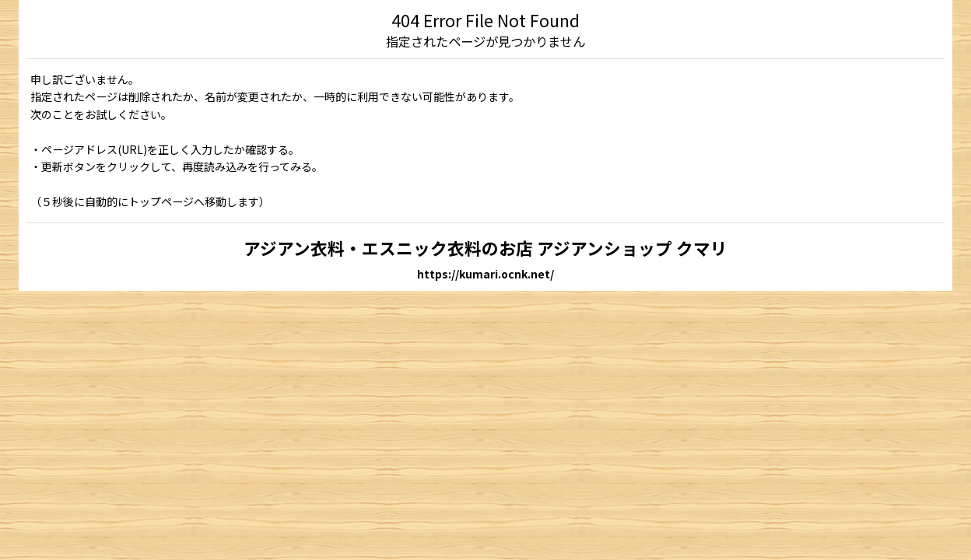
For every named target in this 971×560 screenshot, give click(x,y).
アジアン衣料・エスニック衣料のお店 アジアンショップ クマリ (485, 248)
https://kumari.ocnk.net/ (485, 274)
